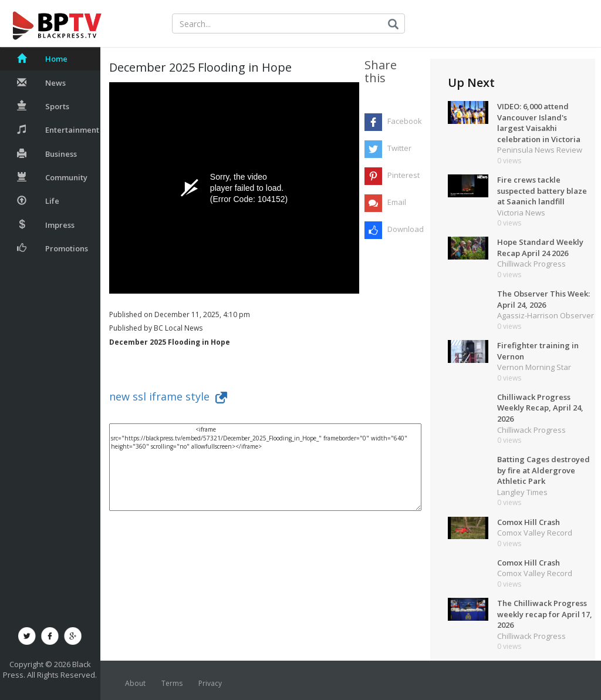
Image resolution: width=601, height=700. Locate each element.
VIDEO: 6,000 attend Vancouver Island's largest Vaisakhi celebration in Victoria (539, 123)
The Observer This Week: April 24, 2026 (543, 299)
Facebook (404, 121)
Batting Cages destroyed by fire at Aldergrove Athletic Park (543, 470)
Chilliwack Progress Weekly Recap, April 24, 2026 (540, 408)
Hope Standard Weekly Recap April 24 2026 (540, 248)
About (135, 683)
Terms (172, 683)
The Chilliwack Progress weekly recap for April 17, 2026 (545, 614)
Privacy (210, 683)
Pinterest (404, 175)
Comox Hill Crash (529, 522)
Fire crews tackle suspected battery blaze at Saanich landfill (542, 191)
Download (404, 229)
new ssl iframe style (168, 396)
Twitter (399, 148)
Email (397, 202)
